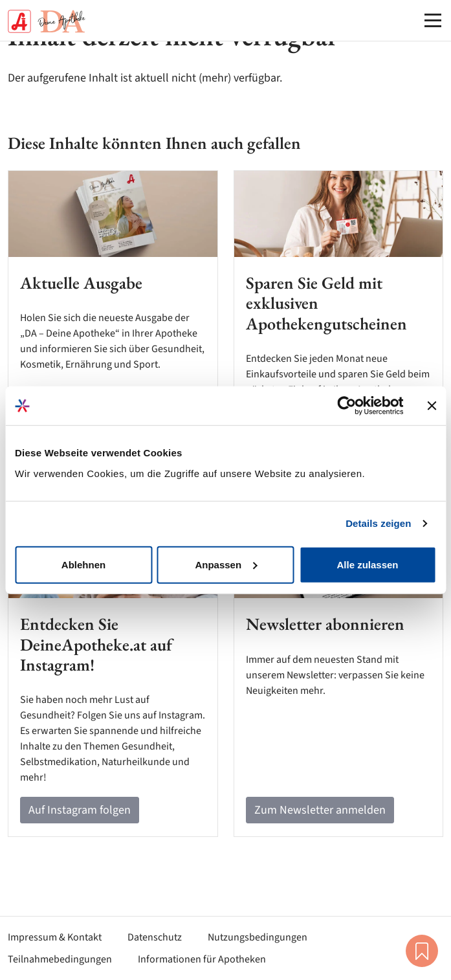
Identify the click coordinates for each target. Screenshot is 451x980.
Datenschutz (155, 937)
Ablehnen (83, 564)
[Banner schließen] (432, 406)
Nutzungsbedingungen (258, 937)
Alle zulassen (367, 564)
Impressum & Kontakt (55, 937)
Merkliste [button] (422, 951)
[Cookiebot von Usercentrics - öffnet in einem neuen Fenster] (346, 406)
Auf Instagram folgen (80, 810)
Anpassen (226, 564)
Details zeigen (378, 523)
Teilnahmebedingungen (60, 959)
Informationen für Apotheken (202, 959)
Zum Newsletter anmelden (320, 810)
